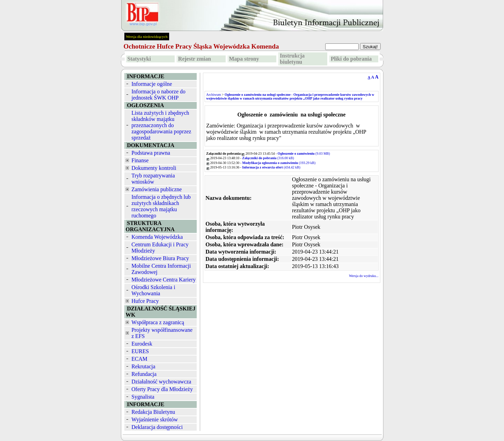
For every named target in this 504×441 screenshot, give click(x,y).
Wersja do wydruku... (364, 276)
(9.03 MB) (304, 153)
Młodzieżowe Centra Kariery (164, 280)
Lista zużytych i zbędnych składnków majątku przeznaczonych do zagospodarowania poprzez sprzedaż (162, 125)
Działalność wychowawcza (162, 382)
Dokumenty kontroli (154, 168)
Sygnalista (143, 397)
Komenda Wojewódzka (157, 237)
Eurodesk (142, 344)
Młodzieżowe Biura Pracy (160, 258)
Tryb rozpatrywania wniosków (153, 179)
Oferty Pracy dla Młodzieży (162, 389)
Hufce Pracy (145, 301)
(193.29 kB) (279, 163)
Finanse (140, 160)
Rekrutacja (143, 366)
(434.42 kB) (271, 167)
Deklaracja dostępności (157, 427)
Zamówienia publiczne (157, 189)
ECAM (140, 359)
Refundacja (144, 374)
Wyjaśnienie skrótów (155, 419)
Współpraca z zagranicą (158, 322)
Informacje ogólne (152, 84)
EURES (140, 351)
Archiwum (214, 95)
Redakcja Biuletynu (153, 412)
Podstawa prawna (151, 153)
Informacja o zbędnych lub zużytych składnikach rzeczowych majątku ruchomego (161, 206)
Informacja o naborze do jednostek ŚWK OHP (159, 95)
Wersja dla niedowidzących (147, 37)
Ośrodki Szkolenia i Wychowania (153, 290)
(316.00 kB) (268, 158)
